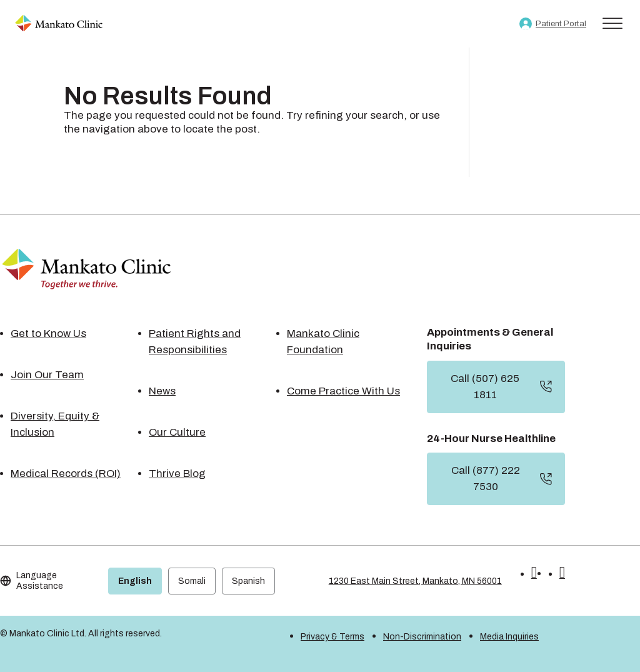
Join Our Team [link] (47, 375)
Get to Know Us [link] (48, 333)
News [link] (162, 391)
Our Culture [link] (177, 432)
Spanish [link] (248, 581)
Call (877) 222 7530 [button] (486, 479)
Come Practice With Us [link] (343, 391)
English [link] (135, 581)
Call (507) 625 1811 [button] (485, 387)
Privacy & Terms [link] (332, 637)
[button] (534, 574)
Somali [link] (192, 581)
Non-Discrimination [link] (422, 637)
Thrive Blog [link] (177, 474)
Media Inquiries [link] (509, 637)
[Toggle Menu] (612, 23)
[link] (59, 24)
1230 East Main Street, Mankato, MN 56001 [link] (415, 581)
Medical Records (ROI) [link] (66, 474)
